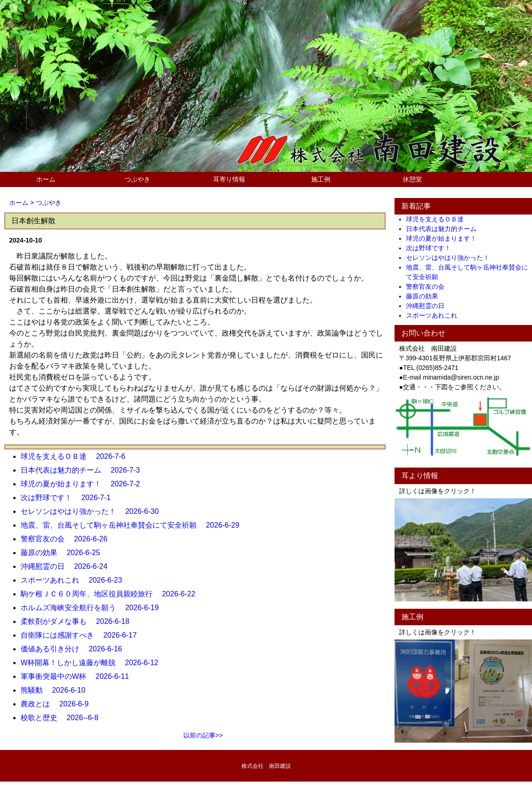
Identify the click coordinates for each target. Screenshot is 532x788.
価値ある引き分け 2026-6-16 (75, 649)
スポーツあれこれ (435, 315)
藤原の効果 (425, 296)
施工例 (321, 179)
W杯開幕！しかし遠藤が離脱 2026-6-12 (93, 663)
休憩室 (412, 179)
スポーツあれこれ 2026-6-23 (75, 580)
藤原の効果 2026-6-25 (64, 553)
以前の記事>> (203, 735)
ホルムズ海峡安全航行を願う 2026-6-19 (93, 608)
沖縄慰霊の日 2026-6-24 (68, 566)
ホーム (46, 179)
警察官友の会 (428, 287)
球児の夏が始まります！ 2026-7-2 (84, 484)
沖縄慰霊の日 (428, 306)
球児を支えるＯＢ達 (438, 219)
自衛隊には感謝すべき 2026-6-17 (82, 635)
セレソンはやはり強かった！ (451, 258)
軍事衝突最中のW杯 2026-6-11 (79, 676)
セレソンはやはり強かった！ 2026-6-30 (93, 511)
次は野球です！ (432, 248)
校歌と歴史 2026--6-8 (63, 718)
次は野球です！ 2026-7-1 (69, 498)
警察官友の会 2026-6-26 (68, 539)
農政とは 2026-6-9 (58, 704)
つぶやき (137, 179)
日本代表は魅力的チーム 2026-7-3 (84, 470)
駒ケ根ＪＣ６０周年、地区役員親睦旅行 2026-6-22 (112, 594)
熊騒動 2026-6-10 (57, 690)
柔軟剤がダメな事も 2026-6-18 (79, 621)
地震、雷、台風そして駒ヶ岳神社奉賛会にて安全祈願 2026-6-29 (134, 525)
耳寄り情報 (229, 179)
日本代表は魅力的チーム (444, 229)
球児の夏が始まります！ (444, 238)
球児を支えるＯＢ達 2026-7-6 (77, 456)
